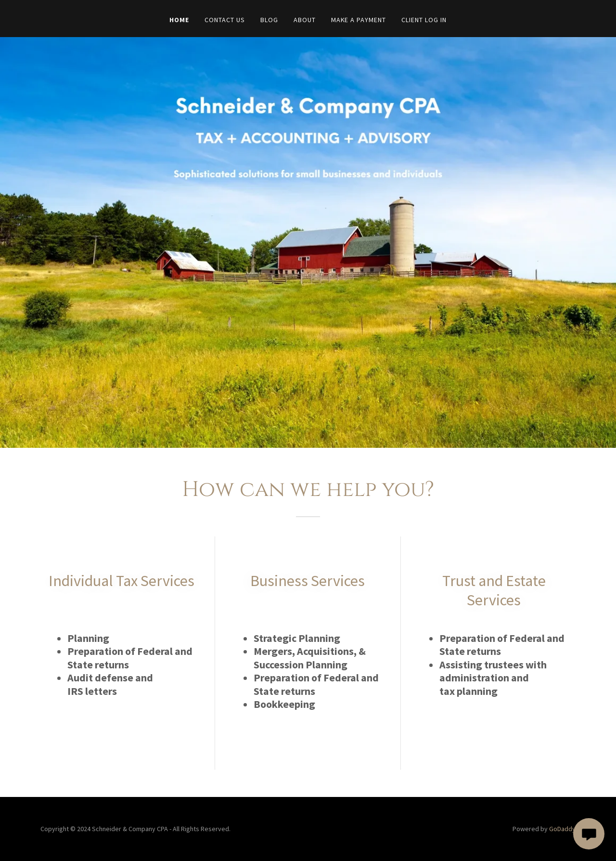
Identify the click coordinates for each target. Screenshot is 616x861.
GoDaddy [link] (562, 829)
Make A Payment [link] (359, 20)
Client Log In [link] (424, 20)
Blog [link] (269, 20)
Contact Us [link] (225, 20)
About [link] (305, 20)
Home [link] (179, 20)
